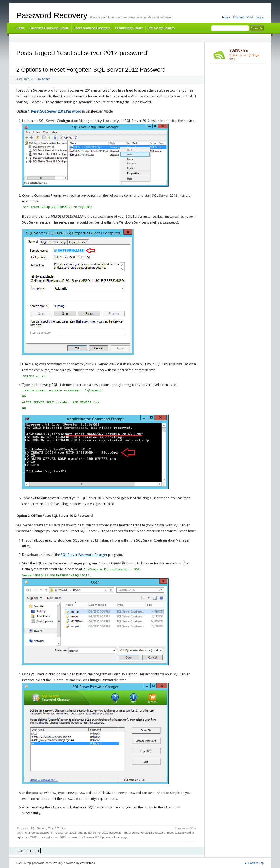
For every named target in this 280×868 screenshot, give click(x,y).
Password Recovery (52, 15)
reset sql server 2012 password (59, 837)
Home (226, 17)
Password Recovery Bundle (49, 28)
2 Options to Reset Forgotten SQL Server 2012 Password (91, 70)
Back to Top (256, 863)
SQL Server (38, 828)
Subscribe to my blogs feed (247, 55)
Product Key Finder (129, 28)
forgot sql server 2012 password (145, 833)
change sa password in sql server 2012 (50, 833)
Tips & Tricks (57, 828)
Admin (46, 79)
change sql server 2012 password (100, 833)
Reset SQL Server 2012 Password (56, 111)
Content (238, 17)
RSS (249, 17)
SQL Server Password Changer (84, 555)
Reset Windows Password (92, 28)
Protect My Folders (161, 28)
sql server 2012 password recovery (104, 837)
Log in (260, 17)
